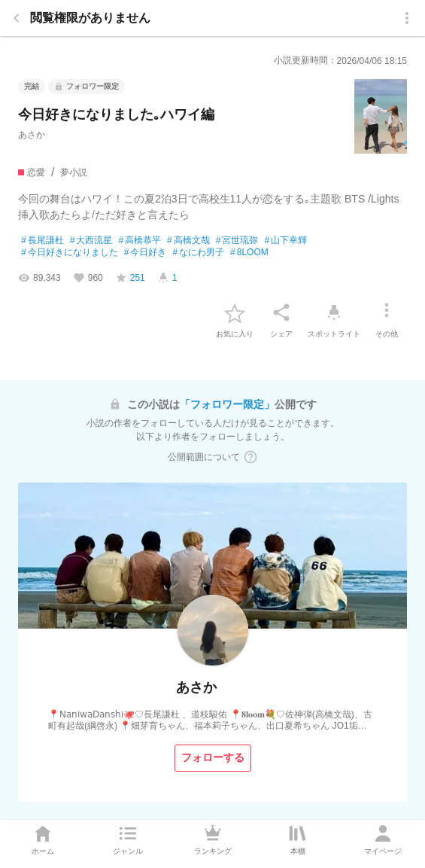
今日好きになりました (70, 253)
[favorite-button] (235, 312)
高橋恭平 (140, 241)
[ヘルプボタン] (250, 457)
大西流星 (91, 241)
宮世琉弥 (237, 241)
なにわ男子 (198, 253)
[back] (17, 18)
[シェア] (281, 312)
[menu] (407, 18)
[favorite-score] (130, 278)
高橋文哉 (188, 241)
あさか (32, 135)
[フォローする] (213, 758)
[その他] (387, 312)
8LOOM (249, 253)
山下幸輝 (285, 241)
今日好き (146, 253)
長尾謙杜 (42, 241)
